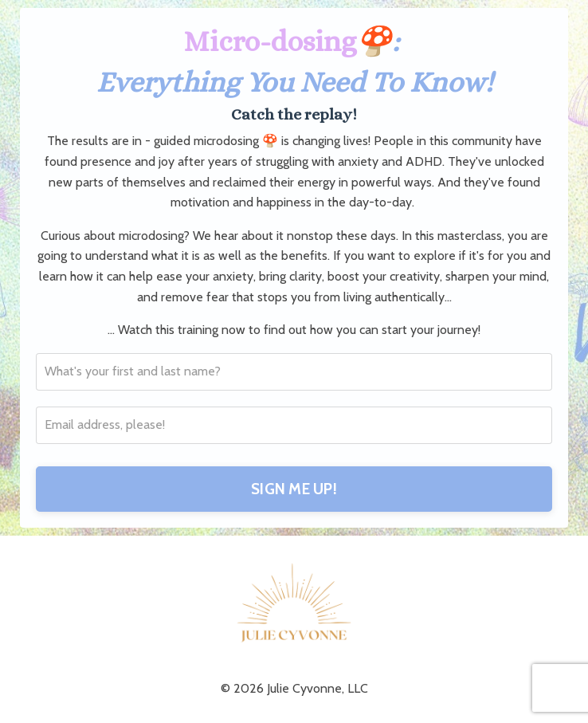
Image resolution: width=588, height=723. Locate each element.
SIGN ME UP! (294, 489)
